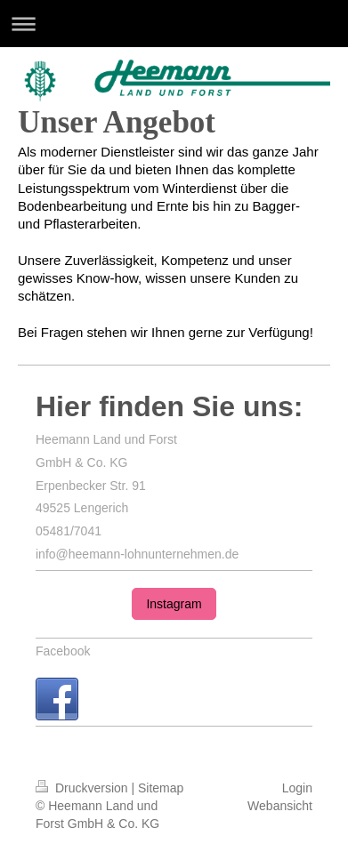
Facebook (63, 651)
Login (297, 788)
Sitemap (161, 788)
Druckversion (83, 788)
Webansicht (280, 806)
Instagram (174, 604)
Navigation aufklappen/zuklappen (174, 24)
